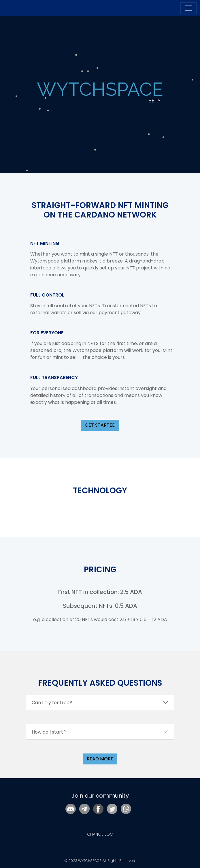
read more (100, 759)
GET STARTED (100, 425)
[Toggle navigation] (188, 8)
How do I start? (49, 732)
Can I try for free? (52, 703)
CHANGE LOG (100, 834)
